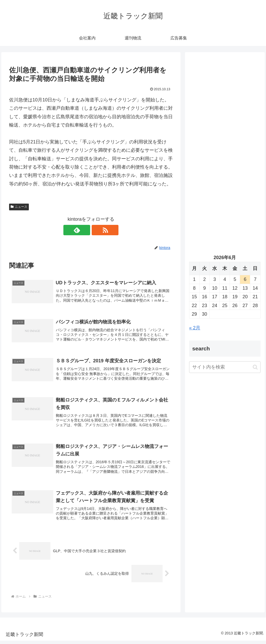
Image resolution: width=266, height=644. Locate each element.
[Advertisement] (225, 106)
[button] (255, 367)
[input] (225, 367)
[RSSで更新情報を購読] (97, 230)
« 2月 (195, 328)
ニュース (19, 207)
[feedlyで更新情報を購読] (85, 230)
